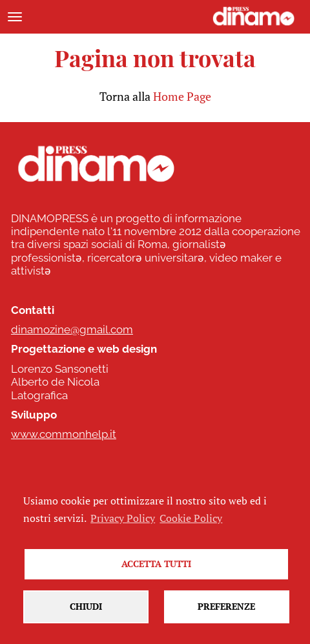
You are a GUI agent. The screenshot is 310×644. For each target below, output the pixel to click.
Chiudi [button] (86, 606)
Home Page (182, 96)
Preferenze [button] (226, 606)
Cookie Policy (191, 518)
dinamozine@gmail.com (72, 329)
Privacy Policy (123, 518)
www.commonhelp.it (64, 434)
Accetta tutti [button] (156, 564)
